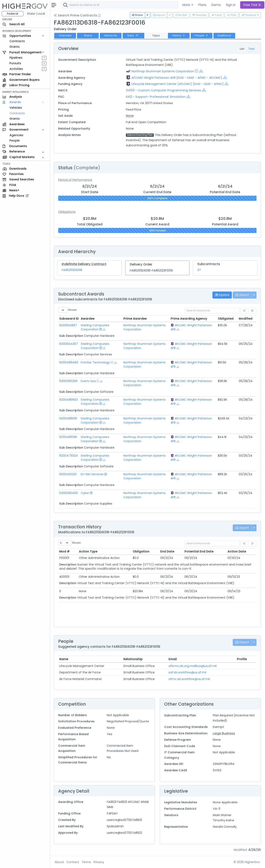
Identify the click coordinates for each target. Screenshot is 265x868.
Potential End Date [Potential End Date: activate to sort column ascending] (199, 551)
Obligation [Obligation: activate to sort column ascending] (141, 551)
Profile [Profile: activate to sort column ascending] (242, 659)
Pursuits (15, 63)
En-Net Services (92, 474)
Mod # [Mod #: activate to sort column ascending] (64, 551)
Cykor (85, 493)
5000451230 (68, 474)
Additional (224, 35)
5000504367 (69, 344)
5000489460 (69, 362)
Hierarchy (111, 35)
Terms (86, 862)
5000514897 (68, 325)
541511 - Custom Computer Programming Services (164, 90)
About (59, 862)
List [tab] (242, 49)
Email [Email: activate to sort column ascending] (173, 659)
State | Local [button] (36, 14)
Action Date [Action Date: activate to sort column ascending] (237, 551)
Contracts (17, 41)
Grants (15, 47)
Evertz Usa (88, 381)
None (130, 116)
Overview (65, 35)
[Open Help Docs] (99, 15)
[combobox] (123, 5)
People (15, 140)
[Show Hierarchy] (201, 71)
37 (199, 270)
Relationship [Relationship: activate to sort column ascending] (133, 659)
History (179, 35)
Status (88, 35)
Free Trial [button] (252, 5)
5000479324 (69, 456)
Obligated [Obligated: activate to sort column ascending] (226, 319)
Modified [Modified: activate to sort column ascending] (246, 319)
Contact (73, 862)
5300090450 (69, 493)
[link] (252, 311)
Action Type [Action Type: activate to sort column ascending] (88, 551)
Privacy (99, 862)
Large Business (224, 733)
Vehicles (16, 108)
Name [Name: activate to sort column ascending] (64, 659)
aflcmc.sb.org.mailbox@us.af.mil (193, 666)
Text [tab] (251, 49)
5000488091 (68, 418)
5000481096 (68, 437)
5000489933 (68, 400)
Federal (13, 14)
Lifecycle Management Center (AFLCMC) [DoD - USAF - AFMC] (178, 84)
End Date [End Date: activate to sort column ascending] (167, 551)
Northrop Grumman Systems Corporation (163, 71)
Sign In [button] (231, 5)
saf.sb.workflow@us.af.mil (187, 672)
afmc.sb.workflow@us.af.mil (189, 679)
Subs (133, 35)
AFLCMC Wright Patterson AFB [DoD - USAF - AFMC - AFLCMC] (177, 78)
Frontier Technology (95, 362)
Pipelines (16, 58)
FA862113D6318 (72, 270)
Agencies (16, 135)
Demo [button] (216, 5)
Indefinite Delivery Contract (84, 264)
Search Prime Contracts (75, 15)
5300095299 (68, 381)
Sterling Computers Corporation (95, 327)
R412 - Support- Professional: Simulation (156, 97)
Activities (16, 69)
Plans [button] (202, 5)
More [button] (187, 5)
